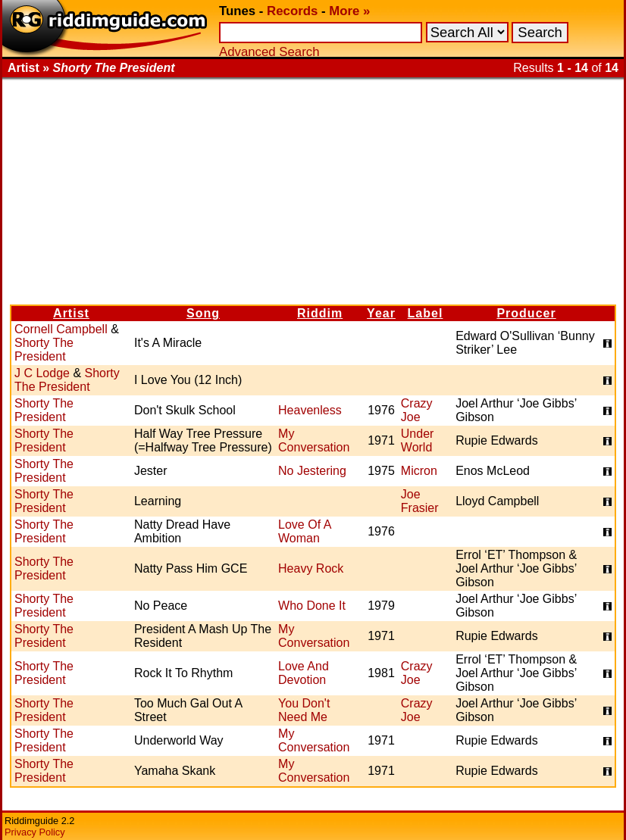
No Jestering (312, 471)
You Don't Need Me (304, 710)
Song (203, 313)
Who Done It (312, 606)
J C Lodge (42, 373)
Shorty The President (44, 350)
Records (292, 11)
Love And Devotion (304, 673)
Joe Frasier (420, 501)
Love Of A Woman (304, 531)
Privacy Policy (35, 832)
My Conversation (314, 440)
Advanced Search (269, 52)
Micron (419, 471)
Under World (418, 440)
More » (349, 11)
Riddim (320, 313)
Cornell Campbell (61, 329)
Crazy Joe (417, 410)
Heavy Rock (311, 568)
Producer (526, 313)
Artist (71, 313)
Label (426, 313)
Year (381, 313)
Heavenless (310, 410)
